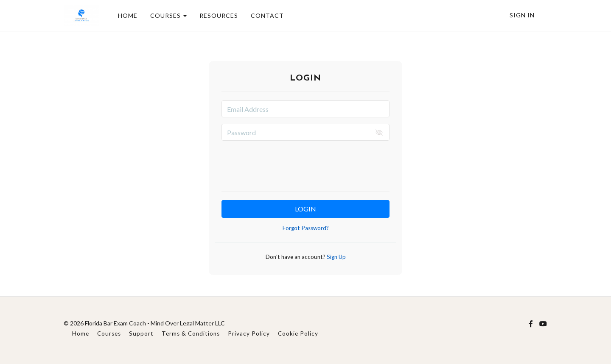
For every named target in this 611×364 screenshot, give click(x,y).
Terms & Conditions (191, 333)
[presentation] (305, 164)
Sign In (522, 15)
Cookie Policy (298, 333)
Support (141, 333)
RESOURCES (219, 15)
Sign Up (336, 257)
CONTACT (267, 15)
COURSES (168, 15)
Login (305, 209)
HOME (128, 15)
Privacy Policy (249, 333)
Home (81, 333)
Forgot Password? (306, 228)
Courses (109, 333)
